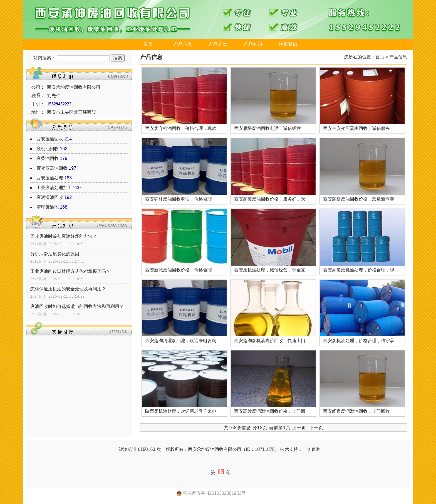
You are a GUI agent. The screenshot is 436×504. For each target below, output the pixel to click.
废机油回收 (48, 149)
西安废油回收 (50, 139)
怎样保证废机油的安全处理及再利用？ (68, 289)
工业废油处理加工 (54, 188)
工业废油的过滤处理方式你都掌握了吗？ (70, 271)
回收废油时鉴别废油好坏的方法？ (64, 236)
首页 (148, 44)
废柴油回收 (48, 158)
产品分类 (218, 44)
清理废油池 (48, 207)
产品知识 (253, 44)
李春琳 (313, 449)
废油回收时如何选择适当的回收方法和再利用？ (77, 306)
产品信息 (183, 44)
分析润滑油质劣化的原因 (55, 254)
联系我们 (288, 44)
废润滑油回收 (50, 197)
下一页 (316, 428)
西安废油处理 (50, 178)
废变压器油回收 (52, 168)
